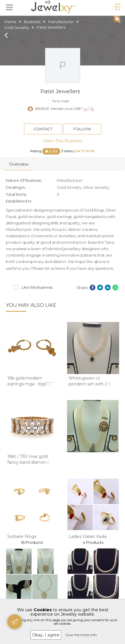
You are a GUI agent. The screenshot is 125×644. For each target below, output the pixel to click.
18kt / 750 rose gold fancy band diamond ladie (28, 462)
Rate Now (85, 151)
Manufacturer (61, 22)
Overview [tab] (19, 164)
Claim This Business (63, 141)
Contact (43, 129)
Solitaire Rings (22, 536)
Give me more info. (81, 635)
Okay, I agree (46, 635)
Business (32, 22)
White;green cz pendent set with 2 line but (92, 384)
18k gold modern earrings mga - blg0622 (31, 381)
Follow (82, 129)
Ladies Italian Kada (88, 536)
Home (10, 22)
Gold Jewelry (17, 27)
